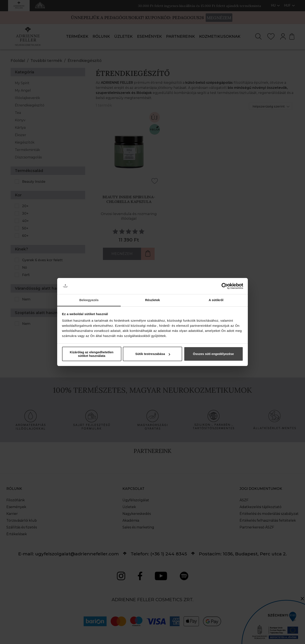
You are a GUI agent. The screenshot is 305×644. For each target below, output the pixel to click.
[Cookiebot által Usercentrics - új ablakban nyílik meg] (225, 286)
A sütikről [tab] (216, 300)
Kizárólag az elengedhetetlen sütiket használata (92, 354)
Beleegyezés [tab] (89, 300)
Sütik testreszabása (153, 354)
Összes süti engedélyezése (213, 354)
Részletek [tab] (152, 300)
